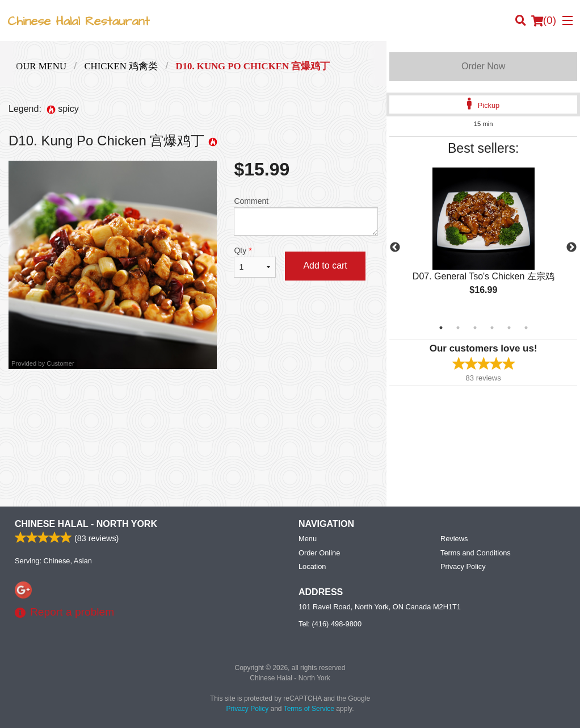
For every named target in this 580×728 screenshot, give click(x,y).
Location (312, 566)
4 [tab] (492, 328)
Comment (306, 216)
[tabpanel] (483, 241)
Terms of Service (309, 709)
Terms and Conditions (476, 553)
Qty (255, 262)
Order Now (483, 66)
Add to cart (325, 265)
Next (571, 248)
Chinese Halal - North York (86, 524)
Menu (308, 539)
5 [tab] (509, 328)
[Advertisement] (193, 406)
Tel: (330, 624)
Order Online (319, 553)
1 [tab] (441, 328)
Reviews (454, 539)
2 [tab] (458, 328)
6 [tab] (526, 328)
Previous (395, 248)
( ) (544, 20)
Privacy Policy (463, 566)
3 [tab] (475, 328)
